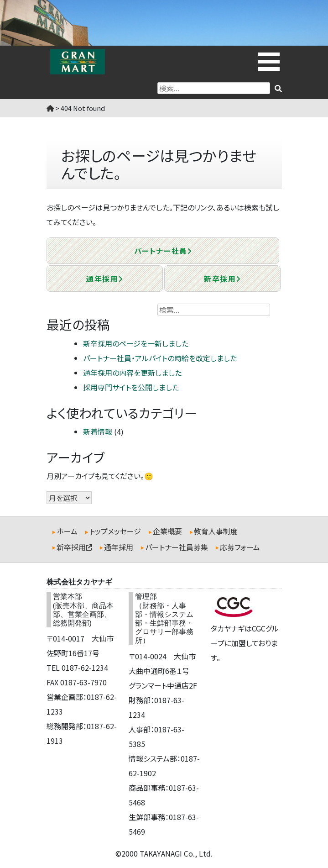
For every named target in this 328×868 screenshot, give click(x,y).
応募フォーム (240, 547)
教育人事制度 (216, 531)
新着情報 (98, 431)
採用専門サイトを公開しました (131, 387)
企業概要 (167, 531)
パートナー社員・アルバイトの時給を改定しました (160, 358)
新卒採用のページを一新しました (136, 343)
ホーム (67, 531)
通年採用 (104, 279)
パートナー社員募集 (177, 547)
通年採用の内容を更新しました (132, 373)
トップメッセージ (115, 531)
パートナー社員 (163, 251)
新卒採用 (222, 279)
